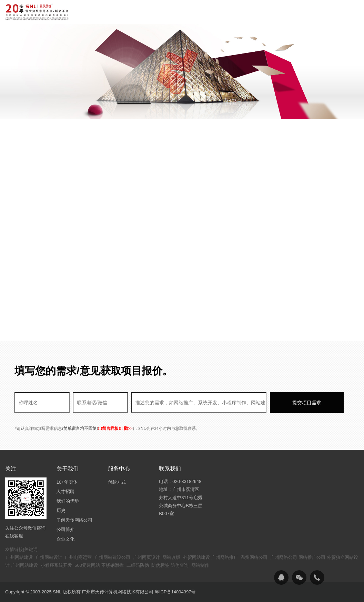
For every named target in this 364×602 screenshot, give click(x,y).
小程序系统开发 (56, 565)
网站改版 (171, 557)
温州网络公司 (254, 557)
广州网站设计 (49, 557)
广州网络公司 (284, 557)
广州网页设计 (146, 557)
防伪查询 (180, 565)
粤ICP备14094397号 (175, 592)
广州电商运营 (78, 557)
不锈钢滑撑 (113, 565)
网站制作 (200, 565)
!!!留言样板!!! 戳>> (115, 428)
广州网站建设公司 (112, 557)
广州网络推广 (225, 557)
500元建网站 (87, 565)
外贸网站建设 (196, 557)
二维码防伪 (138, 565)
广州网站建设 (19, 557)
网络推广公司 (312, 557)
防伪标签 (160, 565)
